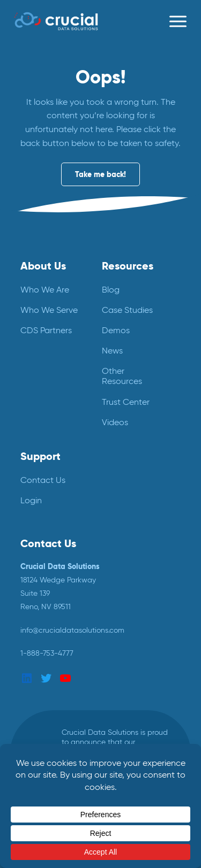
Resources (128, 266)
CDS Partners (46, 330)
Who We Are (45, 290)
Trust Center (126, 402)
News (112, 351)
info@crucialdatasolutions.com (72, 630)
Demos (116, 330)
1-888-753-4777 (47, 653)
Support (40, 456)
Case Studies (127, 310)
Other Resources (122, 376)
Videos (115, 422)
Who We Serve (49, 310)
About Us (43, 266)
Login (31, 500)
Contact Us (43, 480)
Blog (111, 290)
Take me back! (100, 174)
